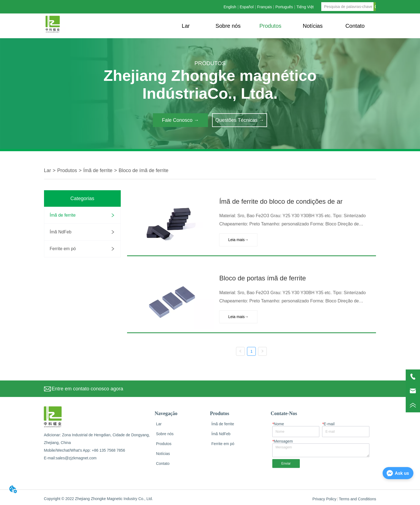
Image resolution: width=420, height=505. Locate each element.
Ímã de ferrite (98, 170)
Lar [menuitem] (186, 26)
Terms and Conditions (357, 498)
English (230, 7)
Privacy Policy (324, 498)
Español (247, 7)
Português (284, 7)
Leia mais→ (238, 239)
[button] (270, 26)
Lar (48, 170)
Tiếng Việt (305, 7)
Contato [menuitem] (355, 26)
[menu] (270, 26)
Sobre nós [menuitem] (228, 26)
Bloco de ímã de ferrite (143, 170)
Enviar (286, 462)
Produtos (67, 170)
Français (265, 7)
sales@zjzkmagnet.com (76, 457)
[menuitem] (270, 26)
